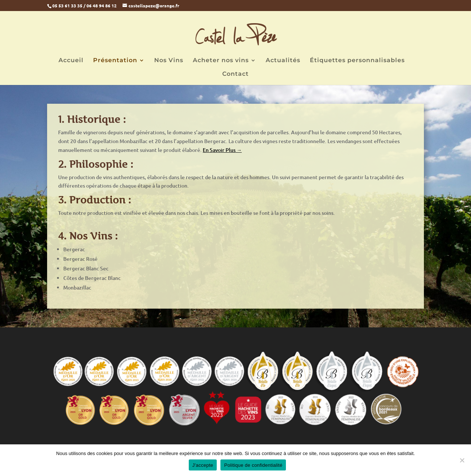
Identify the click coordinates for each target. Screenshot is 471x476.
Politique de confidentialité (253, 465)
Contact (235, 74)
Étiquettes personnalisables (357, 61)
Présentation (115, 61)
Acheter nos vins (221, 61)
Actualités (283, 61)
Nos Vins (169, 61)
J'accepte (203, 465)
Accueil (71, 61)
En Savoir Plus (220, 150)
